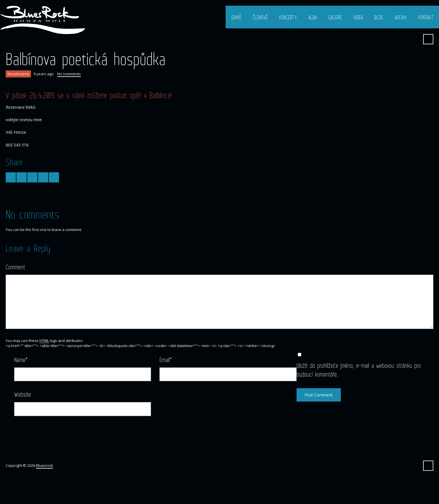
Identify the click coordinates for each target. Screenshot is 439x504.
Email (166, 360)
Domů (236, 17)
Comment (15, 267)
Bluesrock (45, 465)
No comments (69, 74)
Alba (313, 17)
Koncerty (288, 17)
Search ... (428, 39)
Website (23, 394)
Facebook (414, 39)
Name (21, 360)
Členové (260, 17)
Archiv (401, 17)
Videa (358, 17)
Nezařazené (18, 74)
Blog (379, 17)
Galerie (335, 17)
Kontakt (426, 17)
